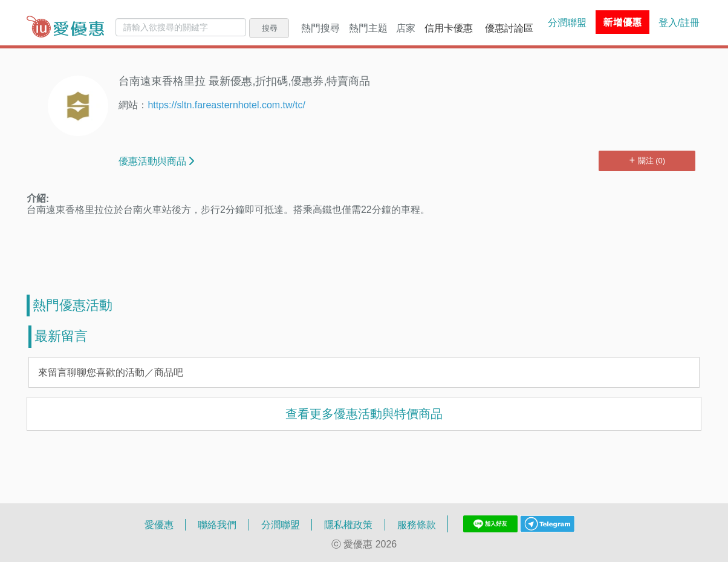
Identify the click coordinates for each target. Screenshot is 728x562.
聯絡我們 (217, 524)
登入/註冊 (679, 22)
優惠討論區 (509, 28)
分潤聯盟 (567, 22)
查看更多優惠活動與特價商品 (364, 413)
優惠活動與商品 (156, 161)
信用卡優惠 (449, 28)
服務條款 (417, 524)
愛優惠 (159, 524)
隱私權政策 (348, 524)
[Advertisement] (364, 255)
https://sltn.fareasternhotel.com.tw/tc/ (226, 104)
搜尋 (270, 28)
